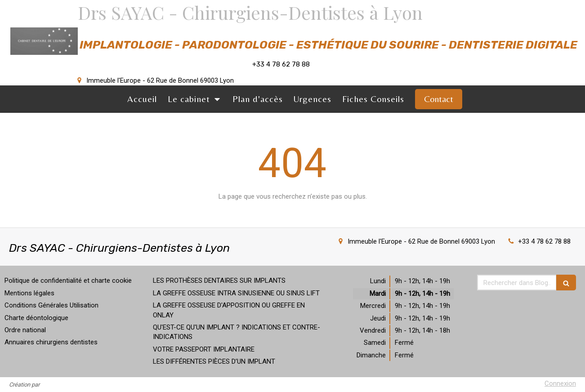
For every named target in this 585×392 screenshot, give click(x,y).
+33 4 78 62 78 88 (544, 241)
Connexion (560, 383)
